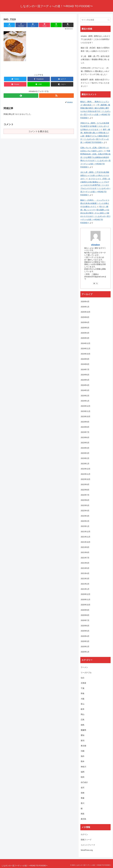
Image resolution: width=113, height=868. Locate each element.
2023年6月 (85, 437)
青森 (83, 798)
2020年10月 (86, 605)
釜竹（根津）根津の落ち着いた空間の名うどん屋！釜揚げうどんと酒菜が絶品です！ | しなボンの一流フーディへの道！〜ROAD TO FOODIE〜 (95, 136)
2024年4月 (85, 385)
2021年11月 (86, 537)
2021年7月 (85, 558)
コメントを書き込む (39, 131)
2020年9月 (85, 610)
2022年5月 (85, 505)
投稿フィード (86, 840)
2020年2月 (85, 647)
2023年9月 (85, 422)
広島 (83, 720)
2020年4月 (85, 636)
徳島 (83, 725)
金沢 (83, 788)
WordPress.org (87, 850)
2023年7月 (85, 432)
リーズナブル (86, 673)
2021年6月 (85, 563)
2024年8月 (85, 364)
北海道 (83, 683)
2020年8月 (85, 615)
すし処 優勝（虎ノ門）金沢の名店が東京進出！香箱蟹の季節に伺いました (95, 60)
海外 (83, 756)
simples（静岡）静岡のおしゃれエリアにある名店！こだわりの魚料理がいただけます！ (95, 39)
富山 (83, 704)
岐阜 (83, 709)
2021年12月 (86, 532)
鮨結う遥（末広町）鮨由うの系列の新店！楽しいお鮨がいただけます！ (95, 49)
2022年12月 (86, 469)
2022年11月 (86, 474)
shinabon (96, 245)
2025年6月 (85, 322)
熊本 (83, 761)
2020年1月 (85, 652)
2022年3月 (85, 516)
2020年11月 (86, 600)
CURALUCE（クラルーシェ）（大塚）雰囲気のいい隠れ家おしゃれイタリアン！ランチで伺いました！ (95, 71)
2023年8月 (85, 427)
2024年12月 (86, 343)
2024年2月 (85, 396)
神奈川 (83, 767)
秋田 (83, 777)
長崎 (83, 793)
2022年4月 (85, 511)
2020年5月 (85, 631)
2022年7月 (85, 495)
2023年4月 (85, 448)
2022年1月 (85, 526)
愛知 (83, 735)
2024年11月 (86, 349)
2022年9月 (85, 484)
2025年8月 (85, 317)
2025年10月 (86, 312)
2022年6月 (85, 500)
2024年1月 (85, 401)
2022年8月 (85, 490)
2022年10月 (86, 479)
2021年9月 (85, 547)
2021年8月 (85, 552)
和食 (83, 693)
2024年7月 (85, 370)
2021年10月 (86, 542)
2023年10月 (86, 417)
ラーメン (84, 667)
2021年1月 (85, 589)
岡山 (83, 714)
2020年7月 (85, 620)
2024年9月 (85, 359)
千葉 (83, 688)
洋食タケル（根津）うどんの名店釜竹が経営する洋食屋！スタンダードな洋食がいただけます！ (95, 126)
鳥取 (83, 814)
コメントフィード (88, 845)
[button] (109, 20)
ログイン (84, 834)
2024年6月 (85, 375)
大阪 (83, 699)
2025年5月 (85, 328)
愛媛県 (83, 730)
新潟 (83, 741)
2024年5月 (85, 380)
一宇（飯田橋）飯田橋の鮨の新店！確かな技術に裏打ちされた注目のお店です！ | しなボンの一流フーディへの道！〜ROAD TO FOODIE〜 (95, 111)
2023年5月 (85, 443)
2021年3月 (85, 579)
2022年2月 (85, 521)
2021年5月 (85, 568)
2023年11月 (86, 411)
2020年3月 (85, 641)
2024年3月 (85, 390)
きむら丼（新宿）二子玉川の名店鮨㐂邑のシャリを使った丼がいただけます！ (95, 175)
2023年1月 (85, 464)
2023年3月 (85, 453)
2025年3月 (85, 338)
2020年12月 (86, 594)
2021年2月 (85, 584)
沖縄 (83, 751)
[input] (96, 20)
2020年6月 (85, 626)
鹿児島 (83, 819)
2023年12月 (86, 406)
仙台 (83, 678)
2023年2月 (85, 458)
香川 (83, 803)
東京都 (83, 746)
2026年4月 (85, 302)
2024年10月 (86, 354)
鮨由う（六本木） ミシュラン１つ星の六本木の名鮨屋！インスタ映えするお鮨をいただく (95, 203)
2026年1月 (85, 307)
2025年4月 (85, 333)
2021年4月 (85, 573)
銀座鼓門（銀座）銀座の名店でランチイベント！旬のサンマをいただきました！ (95, 83)
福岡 (83, 772)
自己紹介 (84, 782)
